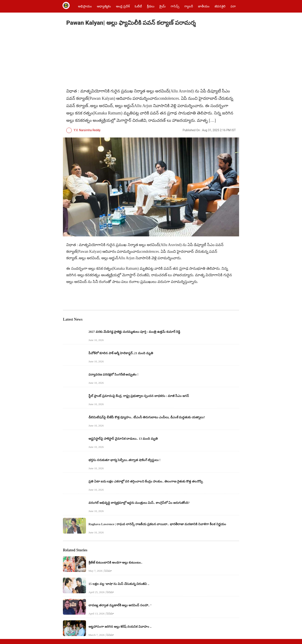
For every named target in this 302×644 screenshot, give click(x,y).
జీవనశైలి (220, 6)
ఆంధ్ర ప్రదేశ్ (123, 6)
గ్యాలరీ (189, 6)
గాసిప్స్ (175, 6)
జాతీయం (204, 6)
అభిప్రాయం (85, 6)
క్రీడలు (151, 6)
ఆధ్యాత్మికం (104, 6)
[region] (98, 58)
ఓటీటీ (138, 6)
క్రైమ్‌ (163, 6)
